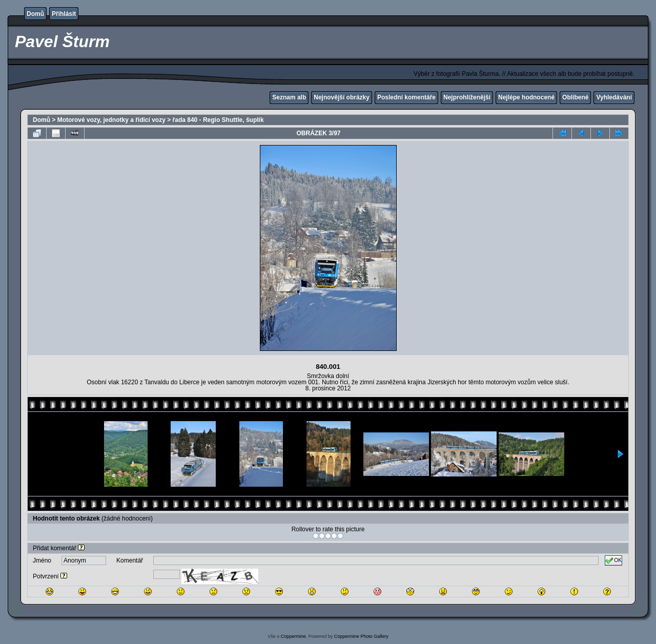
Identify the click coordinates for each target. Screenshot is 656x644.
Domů (35, 14)
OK (613, 560)
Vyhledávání (614, 97)
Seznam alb (289, 97)
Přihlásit (64, 14)
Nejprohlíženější (467, 97)
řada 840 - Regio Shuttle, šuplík (218, 120)
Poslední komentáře (406, 97)
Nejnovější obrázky (342, 97)
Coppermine (293, 636)
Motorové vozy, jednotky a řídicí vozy (111, 120)
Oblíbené (575, 97)
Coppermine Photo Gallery (361, 636)
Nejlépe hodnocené (526, 97)
